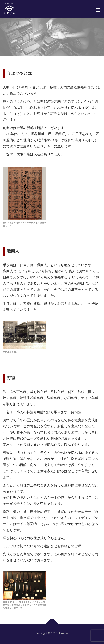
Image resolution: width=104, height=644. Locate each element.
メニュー (98, 10)
